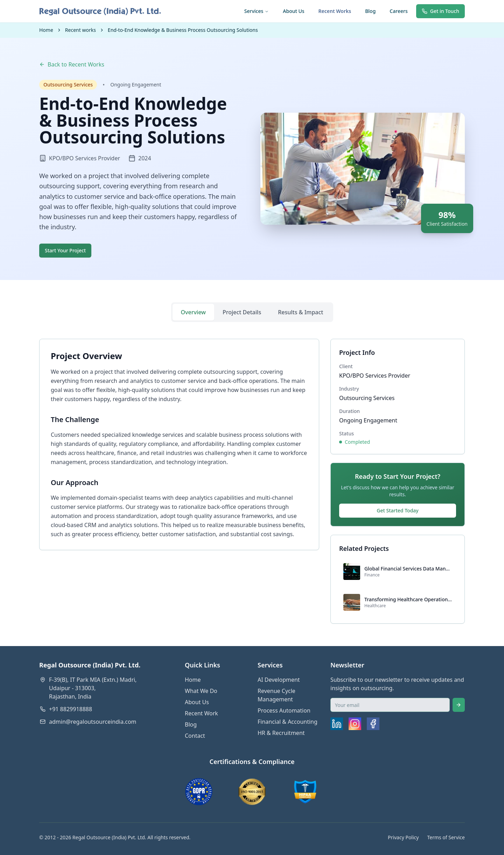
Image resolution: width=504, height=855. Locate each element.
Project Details (242, 312)
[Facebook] (373, 724)
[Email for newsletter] (390, 705)
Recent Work (201, 713)
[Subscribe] (459, 705)
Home (46, 30)
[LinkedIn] (337, 724)
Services (257, 11)
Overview (193, 312)
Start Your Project (65, 250)
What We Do (201, 691)
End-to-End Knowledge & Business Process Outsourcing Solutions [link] (183, 30)
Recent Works (335, 11)
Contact (195, 736)
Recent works (80, 30)
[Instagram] (355, 724)
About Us (293, 11)
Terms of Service (446, 837)
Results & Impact (300, 312)
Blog (370, 11)
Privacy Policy (403, 837)
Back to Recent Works (72, 64)
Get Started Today (397, 510)
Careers (398, 11)
